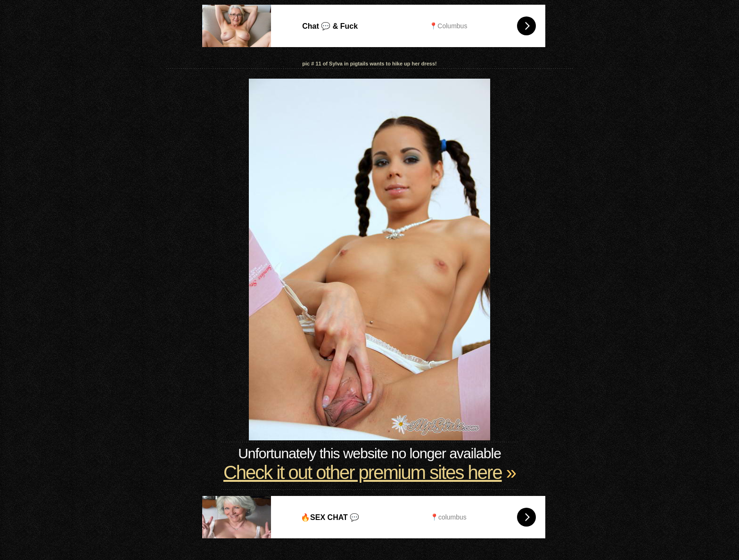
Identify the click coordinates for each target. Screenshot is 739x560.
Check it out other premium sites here (363, 472)
